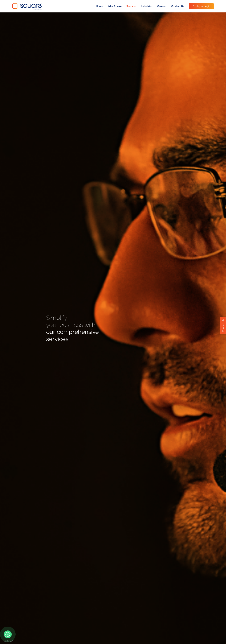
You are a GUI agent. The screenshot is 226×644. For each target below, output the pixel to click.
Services (131, 6)
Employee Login (201, 6)
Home (100, 6)
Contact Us (178, 6)
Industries (147, 6)
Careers (162, 6)
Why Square (115, 6)
